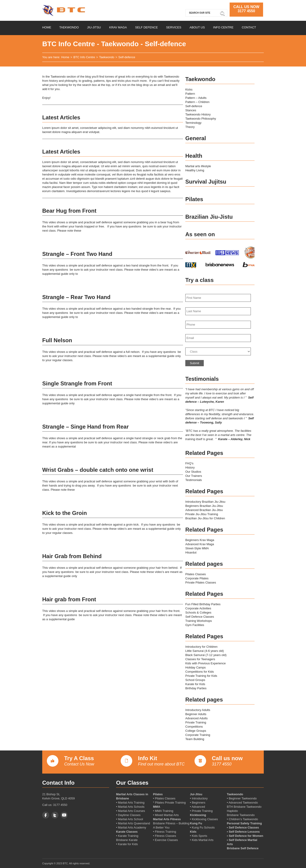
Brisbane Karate (127, 840)
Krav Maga (118, 27)
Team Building (195, 739)
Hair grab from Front (69, 599)
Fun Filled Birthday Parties (203, 604)
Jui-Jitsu (196, 794)
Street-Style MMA (197, 548)
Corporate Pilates (197, 578)
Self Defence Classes (200, 617)
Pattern (190, 94)
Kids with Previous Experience (205, 663)
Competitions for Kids (200, 672)
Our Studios (193, 472)
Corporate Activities (198, 608)
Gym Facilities (195, 625)
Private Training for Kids (201, 676)
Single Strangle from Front (77, 383)
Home (47, 27)
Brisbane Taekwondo (241, 815)
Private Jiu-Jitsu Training (202, 514)
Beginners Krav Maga (200, 540)
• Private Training (201, 811)
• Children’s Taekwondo (242, 819)
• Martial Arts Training (130, 803)
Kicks (189, 89)
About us (197, 27)
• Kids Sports (199, 836)
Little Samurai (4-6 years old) (205, 651)
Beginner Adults (196, 714)
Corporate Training (198, 735)
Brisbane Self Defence (243, 848)
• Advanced (197, 807)
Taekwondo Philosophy (201, 119)
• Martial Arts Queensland (133, 823)
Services (174, 27)
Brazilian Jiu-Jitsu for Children (205, 518)
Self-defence (194, 106)
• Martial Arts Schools (130, 807)
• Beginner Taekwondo (242, 798)
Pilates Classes (196, 574)
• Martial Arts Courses (130, 811)
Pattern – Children (197, 102)
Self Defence (147, 27)
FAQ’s (189, 463)
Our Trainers (194, 476)
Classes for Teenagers (200, 659)
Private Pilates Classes (201, 582)
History (190, 467)
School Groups (195, 680)
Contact (249, 27)
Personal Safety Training (244, 823)
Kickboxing (198, 815)
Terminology (193, 123)
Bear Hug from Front (69, 211)
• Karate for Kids (127, 844)
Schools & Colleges (198, 612)
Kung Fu (196, 823)
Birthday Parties (196, 688)
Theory (190, 127)
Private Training (196, 722)
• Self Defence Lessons (243, 832)
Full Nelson (57, 340)
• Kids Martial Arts (202, 840)
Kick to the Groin (64, 513)
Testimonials (194, 480)
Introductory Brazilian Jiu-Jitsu (205, 502)
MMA (157, 807)
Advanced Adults (196, 718)
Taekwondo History (198, 114)
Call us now (227, 758)
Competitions (194, 727)
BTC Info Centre (84, 57)
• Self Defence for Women (245, 836)
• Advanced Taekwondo (242, 803)
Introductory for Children (201, 647)
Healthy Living (195, 170)
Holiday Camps (195, 667)
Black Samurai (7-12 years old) (206, 655)
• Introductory (199, 798)
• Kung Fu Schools (202, 827)
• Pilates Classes (164, 798)
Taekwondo (69, 27)
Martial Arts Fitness (167, 819)
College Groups (196, 731)
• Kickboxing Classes (204, 819)
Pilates (158, 794)
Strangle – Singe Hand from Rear (85, 427)
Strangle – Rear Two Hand (76, 297)
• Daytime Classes (128, 815)
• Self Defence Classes (243, 827)
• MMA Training (163, 811)
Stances (191, 110)
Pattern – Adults (196, 98)
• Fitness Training (165, 832)
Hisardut (191, 552)
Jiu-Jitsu (94, 27)
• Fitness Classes (165, 836)
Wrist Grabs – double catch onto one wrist (98, 470)
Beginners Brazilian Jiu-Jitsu (204, 506)
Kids (193, 832)
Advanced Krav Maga (200, 544)
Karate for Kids (195, 684)
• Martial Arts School (130, 819)
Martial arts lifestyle (198, 166)
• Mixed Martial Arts (166, 815)
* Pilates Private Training (169, 803)
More (174, 239)
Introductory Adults (198, 710)
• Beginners (198, 803)
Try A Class (79, 758)
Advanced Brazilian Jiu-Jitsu (204, 510)
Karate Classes (127, 832)
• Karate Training (127, 836)
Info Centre (223, 27)
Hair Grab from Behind (72, 556)
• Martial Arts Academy (131, 827)
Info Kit (148, 758)
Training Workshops (199, 621)
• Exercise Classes (165, 840)
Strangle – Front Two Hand (77, 254)
